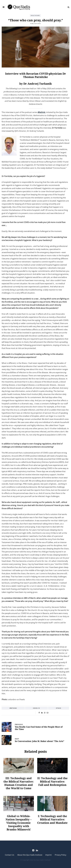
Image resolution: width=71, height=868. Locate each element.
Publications (35, 24)
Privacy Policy (60, 855)
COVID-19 (36, 708)
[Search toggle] (68, 7)
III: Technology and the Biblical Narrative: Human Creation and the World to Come (19, 783)
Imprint (49, 855)
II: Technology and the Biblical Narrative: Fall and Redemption (52, 781)
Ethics (59, 708)
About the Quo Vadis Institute (30, 855)
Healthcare (35, 15)
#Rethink (13, 708)
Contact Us (10, 855)
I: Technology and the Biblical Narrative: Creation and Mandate (52, 819)
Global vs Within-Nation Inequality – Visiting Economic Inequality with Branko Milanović (19, 823)
